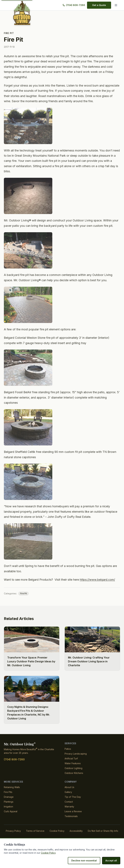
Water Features (73, 768)
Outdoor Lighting (74, 773)
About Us (70, 792)
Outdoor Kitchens (74, 778)
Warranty (70, 812)
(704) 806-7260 (75, 5)
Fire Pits (8, 797)
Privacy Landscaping (76, 759)
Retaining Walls (12, 792)
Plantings (9, 807)
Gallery (68, 797)
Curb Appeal (11, 817)
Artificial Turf (71, 764)
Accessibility (76, 836)
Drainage (9, 802)
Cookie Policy (57, 836)
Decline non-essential (85, 861)
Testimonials (71, 821)
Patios (68, 754)
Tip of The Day (72, 802)
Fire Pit (9, 33)
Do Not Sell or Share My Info (103, 836)
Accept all (111, 861)
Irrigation (9, 812)
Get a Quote (99, 5)
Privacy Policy (13, 836)
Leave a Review (73, 817)
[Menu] (117, 5)
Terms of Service (35, 836)
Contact (69, 807)
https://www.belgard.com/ (100, 585)
